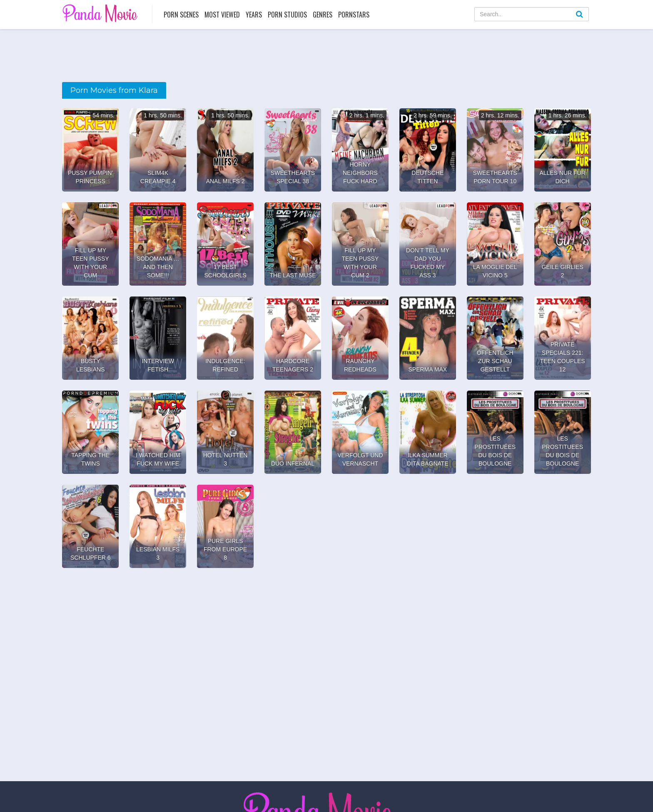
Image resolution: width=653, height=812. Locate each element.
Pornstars (354, 15)
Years (254, 15)
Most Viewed (222, 15)
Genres (323, 15)
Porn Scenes (181, 15)
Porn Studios (287, 15)
